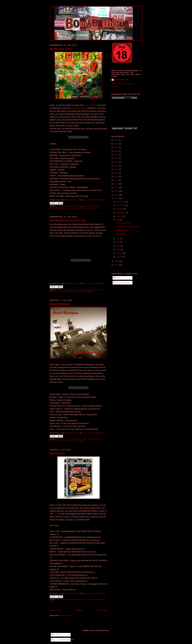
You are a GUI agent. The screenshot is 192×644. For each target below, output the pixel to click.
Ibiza (73, 441)
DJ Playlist (90, 600)
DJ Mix (97, 206)
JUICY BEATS (91, 105)
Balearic (61, 439)
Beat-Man (61, 290)
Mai (118, 242)
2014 (117, 184)
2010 (117, 198)
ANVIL (56, 514)
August (120, 216)
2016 (117, 177)
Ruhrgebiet (94, 208)
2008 (117, 265)
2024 (117, 147)
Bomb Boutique (86, 206)
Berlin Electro (71, 206)
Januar (119, 257)
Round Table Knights (59, 292)
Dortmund (54, 208)
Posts (116, 278)
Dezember (121, 202)
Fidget (63, 208)
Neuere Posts (55, 610)
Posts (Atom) (65, 615)
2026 (117, 140)
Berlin (60, 206)
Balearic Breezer (60, 304)
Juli (118, 220)
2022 (117, 155)
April (119, 246)
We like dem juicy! (61, 49)
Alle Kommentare (121, 283)
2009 (117, 261)
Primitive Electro (75, 290)
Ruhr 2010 (83, 208)
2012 (117, 191)
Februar (120, 253)
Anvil (59, 600)
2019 (117, 166)
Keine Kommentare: (97, 200)
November (121, 205)
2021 (117, 158)
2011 (117, 195)
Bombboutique (95, 439)
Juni (118, 239)
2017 (117, 173)
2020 (117, 162)
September (121, 213)
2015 (117, 180)
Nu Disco (80, 441)
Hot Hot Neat (57, 454)
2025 (117, 144)
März (119, 249)
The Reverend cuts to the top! (68, 221)
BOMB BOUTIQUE (79, 108)
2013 (117, 187)
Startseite (79, 610)
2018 (117, 169)
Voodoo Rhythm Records (82, 292)
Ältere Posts (102, 610)
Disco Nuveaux (57, 441)
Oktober (120, 209)
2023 (117, 151)
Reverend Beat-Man (93, 290)
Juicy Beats (72, 208)
